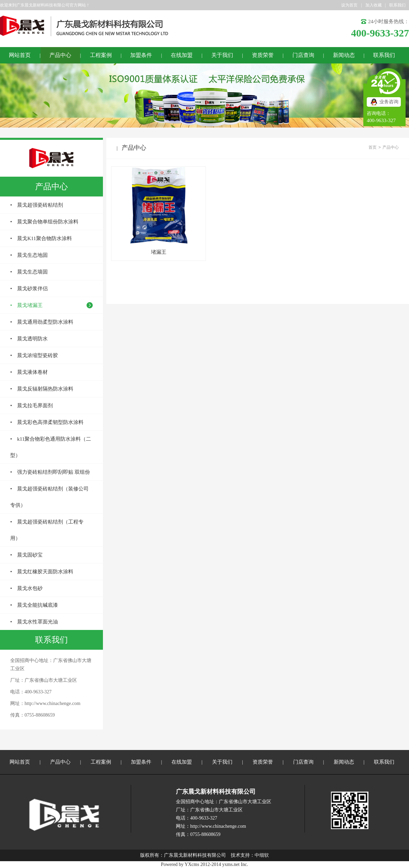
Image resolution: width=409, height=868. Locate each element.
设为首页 (349, 5)
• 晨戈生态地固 (29, 255)
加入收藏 (374, 5)
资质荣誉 (263, 55)
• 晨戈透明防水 (29, 339)
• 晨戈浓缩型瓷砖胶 (34, 355)
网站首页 (20, 55)
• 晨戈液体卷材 (29, 372)
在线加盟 (182, 55)
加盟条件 (141, 55)
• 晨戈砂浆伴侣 (29, 289)
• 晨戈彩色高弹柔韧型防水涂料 (47, 422)
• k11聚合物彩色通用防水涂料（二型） (51, 447)
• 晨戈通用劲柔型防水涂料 (42, 322)
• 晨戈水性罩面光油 (34, 622)
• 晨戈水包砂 (26, 588)
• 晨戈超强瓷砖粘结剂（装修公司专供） (49, 497)
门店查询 (303, 55)
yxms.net (231, 864)
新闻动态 (344, 55)
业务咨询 (389, 102)
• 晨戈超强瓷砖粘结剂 (37, 205)
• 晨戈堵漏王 (26, 305)
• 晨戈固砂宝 (26, 555)
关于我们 (222, 55)
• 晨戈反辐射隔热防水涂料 (42, 389)
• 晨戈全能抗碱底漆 (34, 605)
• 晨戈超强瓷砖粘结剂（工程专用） (47, 530)
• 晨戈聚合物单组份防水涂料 (44, 222)
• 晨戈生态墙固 (29, 272)
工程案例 (101, 55)
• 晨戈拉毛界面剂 (32, 406)
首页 (373, 147)
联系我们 (397, 5)
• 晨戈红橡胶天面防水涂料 (42, 572)
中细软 (262, 855)
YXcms (192, 864)
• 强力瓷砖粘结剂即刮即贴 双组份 (50, 472)
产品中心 (60, 55)
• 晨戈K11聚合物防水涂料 (41, 238)
